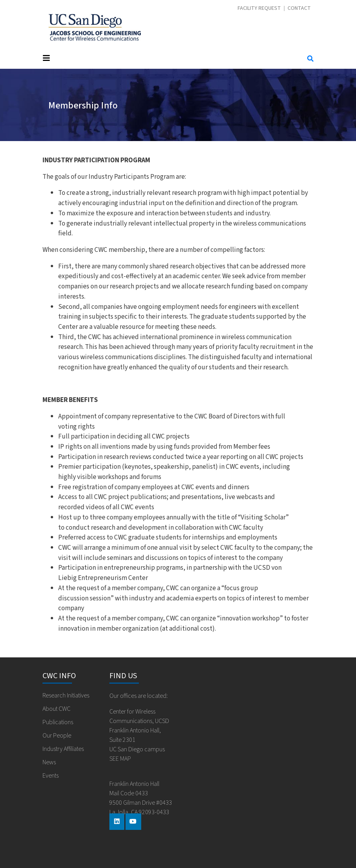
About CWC (56, 709)
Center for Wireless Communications (95, 27)
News (49, 762)
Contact (299, 8)
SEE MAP (120, 759)
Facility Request (259, 8)
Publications (58, 722)
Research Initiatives (66, 696)
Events (51, 776)
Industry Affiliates (63, 749)
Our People (57, 736)
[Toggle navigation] (167, 58)
